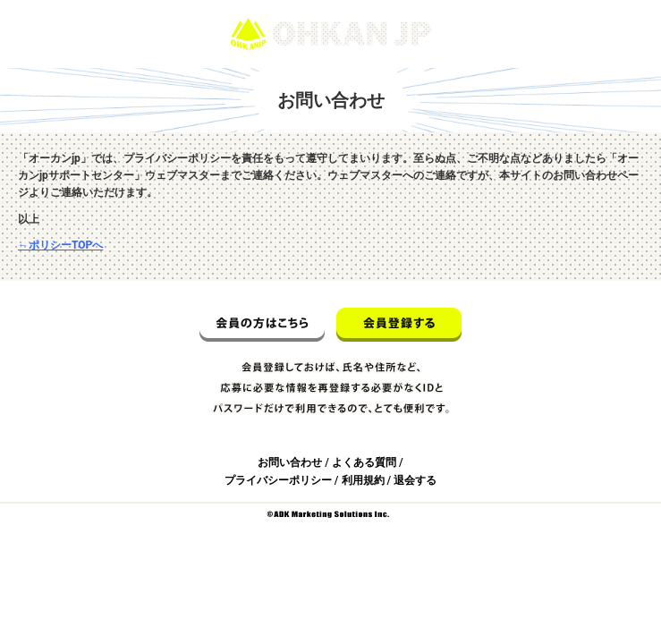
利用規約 (363, 480)
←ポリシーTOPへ (60, 245)
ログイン (623, 8)
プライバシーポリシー (278, 480)
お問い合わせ (290, 462)
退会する (415, 480)
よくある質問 (364, 462)
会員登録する (399, 325)
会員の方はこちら (262, 325)
